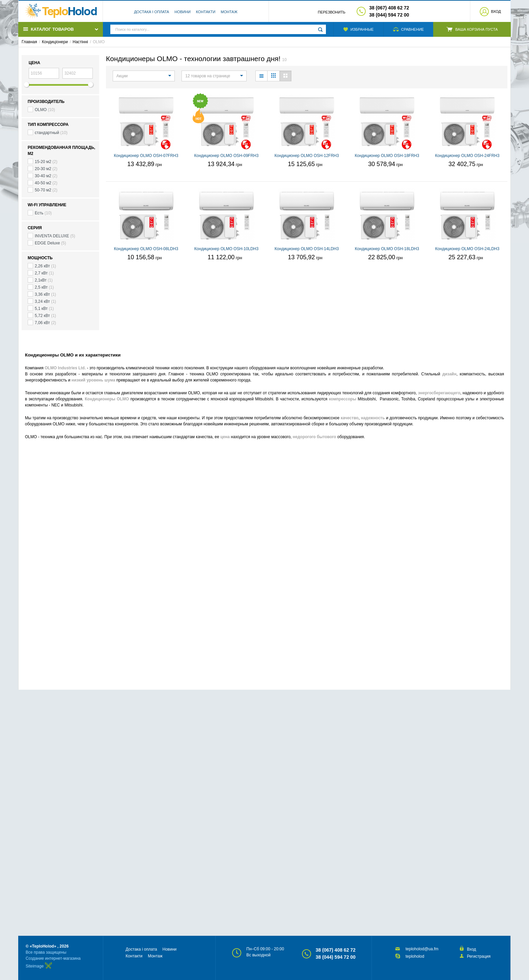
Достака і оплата (151, 12)
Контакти (206, 12)
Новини (183, 12)
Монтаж (229, 12)
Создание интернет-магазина (53, 958)
